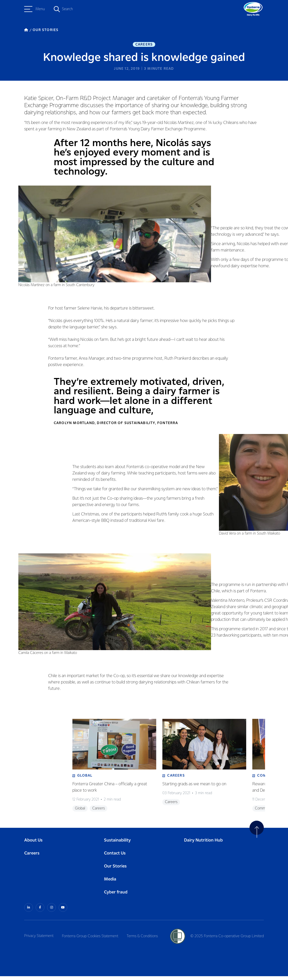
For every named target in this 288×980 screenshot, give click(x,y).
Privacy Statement (39, 940)
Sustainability (117, 844)
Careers (144, 45)
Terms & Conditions (144, 940)
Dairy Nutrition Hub (203, 844)
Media (110, 883)
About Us (33, 844)
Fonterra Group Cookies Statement (91, 940)
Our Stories (115, 870)
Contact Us (115, 857)
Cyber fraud (116, 896)
